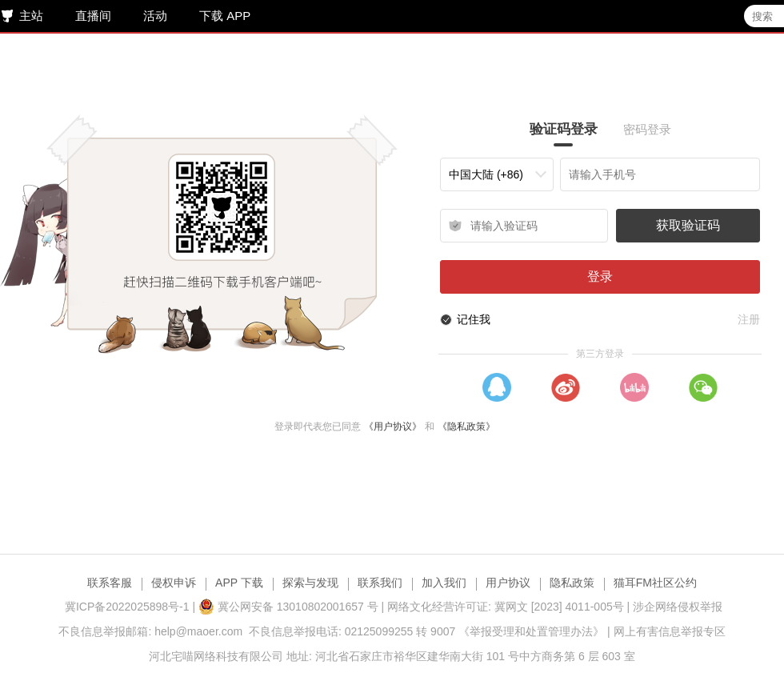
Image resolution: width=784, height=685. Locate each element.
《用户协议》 (394, 427)
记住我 (476, 319)
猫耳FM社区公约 (655, 583)
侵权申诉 (174, 583)
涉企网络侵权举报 (678, 607)
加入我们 (444, 583)
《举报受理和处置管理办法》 (531, 631)
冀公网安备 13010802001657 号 (288, 607)
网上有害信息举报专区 (670, 631)
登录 (602, 276)
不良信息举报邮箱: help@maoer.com (150, 631)
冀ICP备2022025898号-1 (127, 607)
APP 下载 (239, 583)
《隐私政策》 (468, 427)
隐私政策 (572, 583)
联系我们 (380, 583)
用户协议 (508, 583)
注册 (751, 319)
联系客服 (110, 583)
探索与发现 (310, 583)
